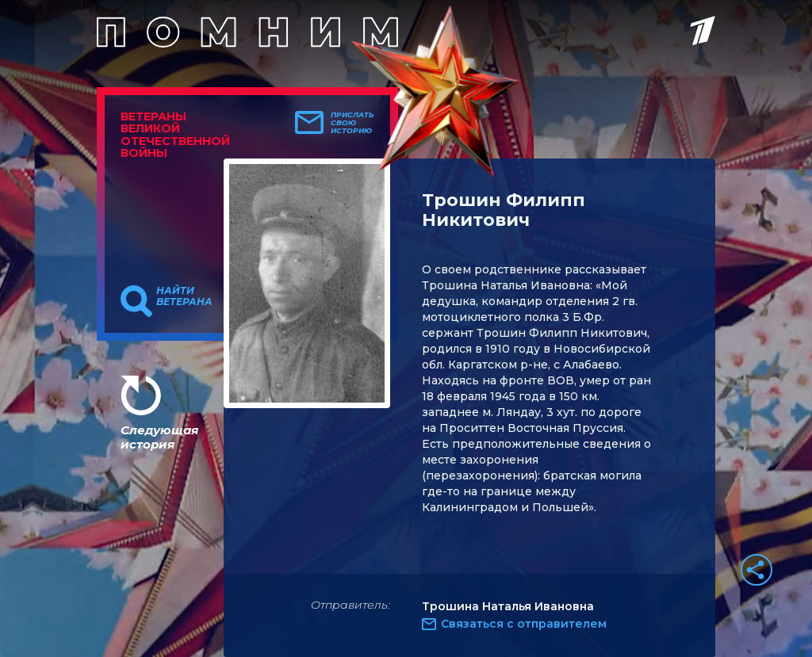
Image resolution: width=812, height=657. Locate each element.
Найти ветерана (184, 296)
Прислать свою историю (352, 123)
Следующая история (159, 437)
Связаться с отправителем (524, 624)
